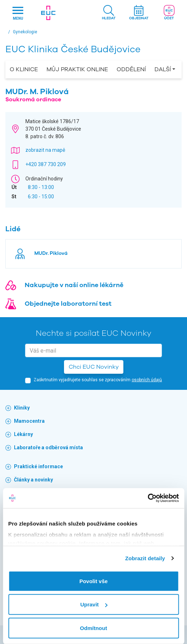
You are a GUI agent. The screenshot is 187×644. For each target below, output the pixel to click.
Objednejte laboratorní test (68, 304)
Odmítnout (94, 628)
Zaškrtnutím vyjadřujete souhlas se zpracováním (98, 380)
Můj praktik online (77, 69)
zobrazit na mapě (45, 150)
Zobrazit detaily (145, 558)
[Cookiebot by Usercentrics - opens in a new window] (147, 498)
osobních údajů (147, 380)
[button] (109, 13)
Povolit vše (93, 581)
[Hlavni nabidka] (18, 13)
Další (163, 69)
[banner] (48, 13)
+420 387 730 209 (46, 164)
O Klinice (24, 69)
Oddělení (131, 69)
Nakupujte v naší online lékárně (74, 285)
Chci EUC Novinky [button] (94, 367)
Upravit (94, 604)
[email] (93, 350)
